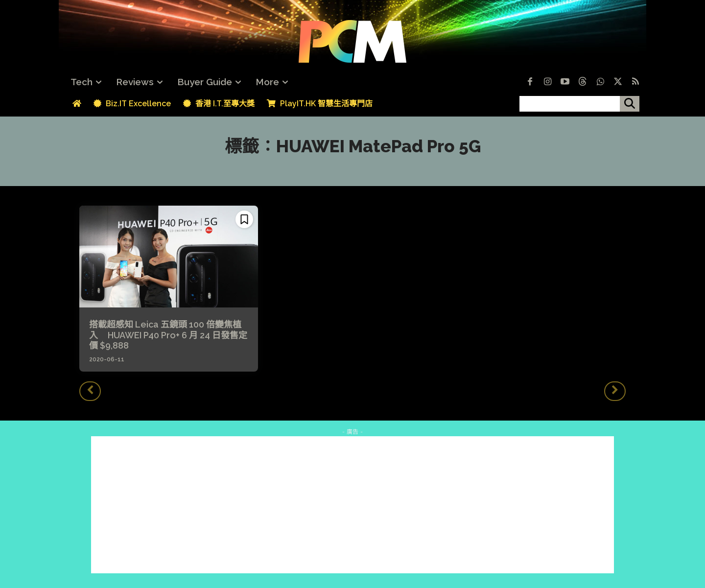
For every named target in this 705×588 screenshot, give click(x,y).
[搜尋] (630, 104)
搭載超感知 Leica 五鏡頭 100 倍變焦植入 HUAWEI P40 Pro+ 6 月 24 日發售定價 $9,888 (168, 335)
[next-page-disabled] (615, 391)
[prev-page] (90, 391)
